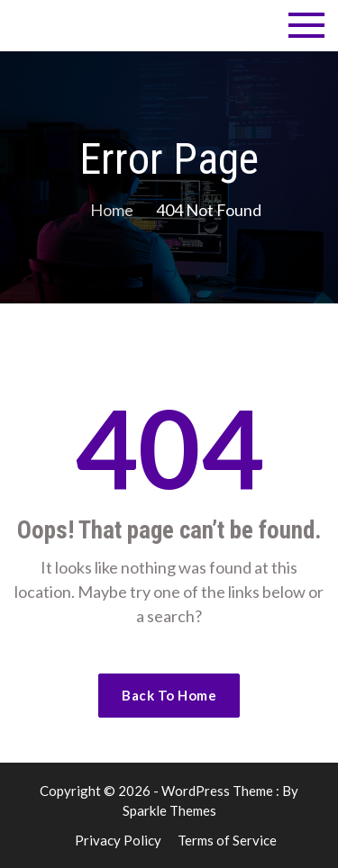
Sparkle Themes (169, 810)
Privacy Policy (118, 840)
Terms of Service (227, 840)
